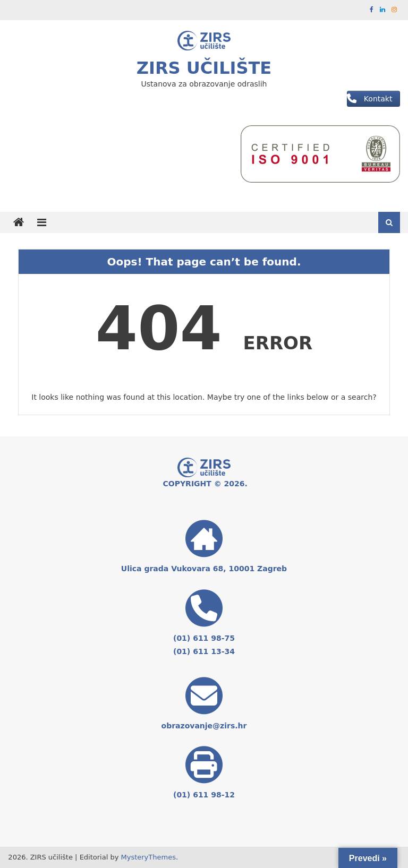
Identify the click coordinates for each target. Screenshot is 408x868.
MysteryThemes (148, 857)
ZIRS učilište (204, 68)
